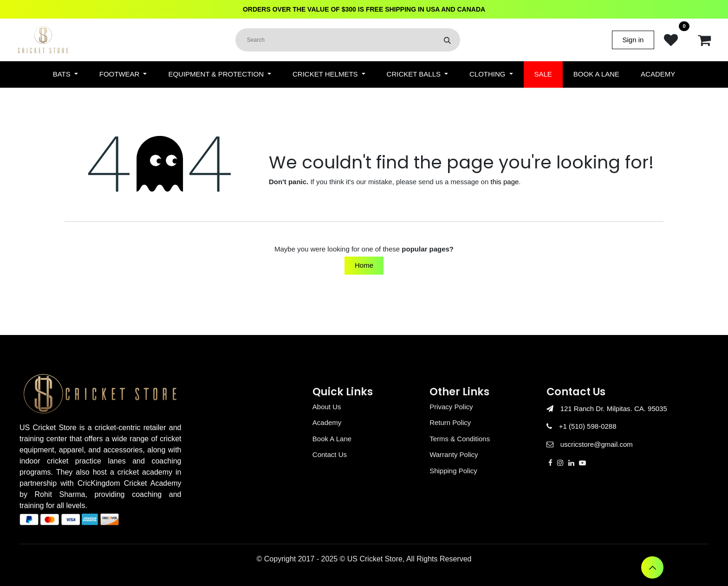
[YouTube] (582, 463)
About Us (327, 407)
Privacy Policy (451, 407)
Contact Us (330, 454)
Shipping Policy (453, 471)
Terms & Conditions (460, 439)
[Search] (447, 40)
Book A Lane (332, 439)
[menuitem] (65, 74)
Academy (327, 422)
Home (364, 265)
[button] (652, 567)
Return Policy (450, 422)
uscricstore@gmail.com (597, 444)
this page (504, 182)
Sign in (633, 40)
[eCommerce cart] (704, 40)
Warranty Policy (454, 454)
